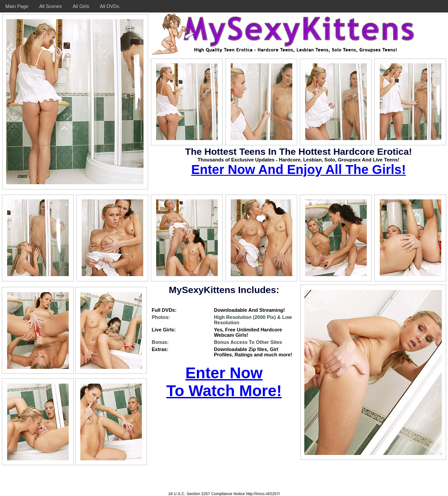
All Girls (81, 6)
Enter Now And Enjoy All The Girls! (298, 169)
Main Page (17, 6)
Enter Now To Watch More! (224, 382)
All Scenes (51, 6)
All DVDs (110, 6)
